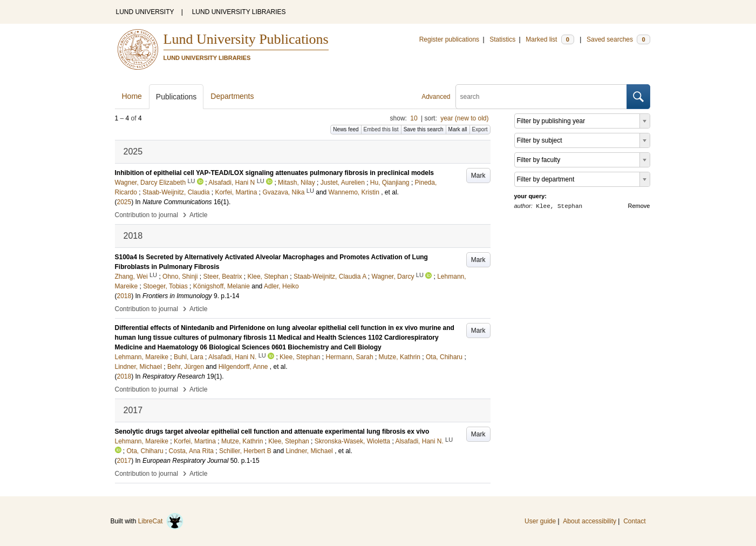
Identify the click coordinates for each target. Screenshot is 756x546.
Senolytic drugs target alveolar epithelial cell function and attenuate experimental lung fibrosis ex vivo (272, 432)
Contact (634, 521)
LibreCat (161, 521)
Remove (639, 206)
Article (198, 215)
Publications (176, 97)
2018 (124, 296)
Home (132, 96)
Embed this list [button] (381, 129)
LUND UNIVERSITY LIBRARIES (239, 12)
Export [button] (480, 129)
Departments (232, 96)
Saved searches (618, 39)
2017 (124, 461)
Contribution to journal (147, 215)
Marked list (550, 39)
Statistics (502, 39)
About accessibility (590, 521)
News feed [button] (346, 129)
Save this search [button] (424, 129)
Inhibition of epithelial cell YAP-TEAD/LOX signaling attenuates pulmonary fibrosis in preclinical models (274, 173)
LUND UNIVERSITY (145, 12)
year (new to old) (464, 118)
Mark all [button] (458, 129)
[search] (541, 97)
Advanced (436, 97)
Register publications (449, 39)
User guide (540, 521)
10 (414, 118)
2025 (124, 202)
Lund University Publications (246, 39)
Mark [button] (478, 176)
